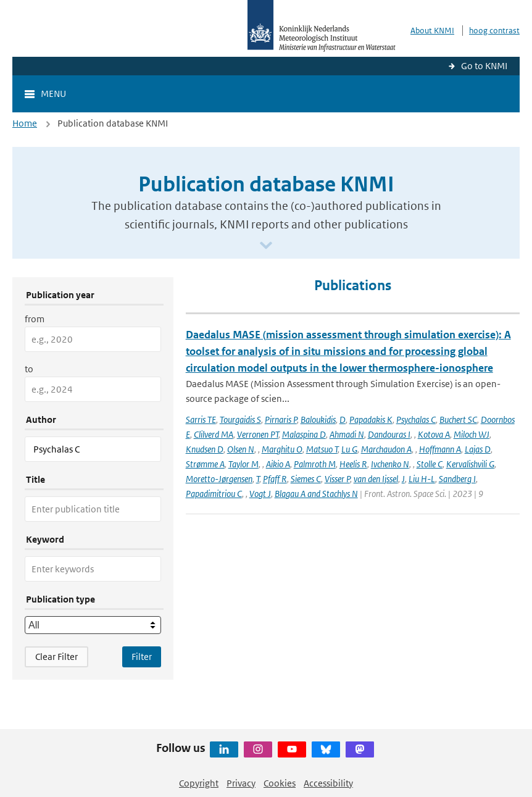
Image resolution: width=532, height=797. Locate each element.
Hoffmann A (440, 449)
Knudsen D (205, 449)
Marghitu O (282, 449)
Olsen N (241, 449)
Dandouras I (389, 434)
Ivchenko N (390, 464)
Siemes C (306, 479)
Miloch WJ (472, 434)
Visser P (337, 479)
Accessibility (328, 783)
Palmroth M (315, 464)
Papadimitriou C (214, 494)
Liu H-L (422, 479)
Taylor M (243, 464)
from (35, 319)
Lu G (349, 449)
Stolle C (430, 464)
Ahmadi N (347, 434)
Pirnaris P (281, 419)
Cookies (280, 783)
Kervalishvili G (470, 464)
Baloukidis (318, 419)
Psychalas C (416, 419)
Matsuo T (322, 449)
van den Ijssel (376, 479)
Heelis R (353, 464)
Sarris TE (201, 419)
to (29, 369)
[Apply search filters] (142, 657)
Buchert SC (458, 419)
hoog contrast (494, 31)
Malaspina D (304, 434)
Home (25, 123)
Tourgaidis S (240, 419)
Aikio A (278, 464)
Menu (53, 94)
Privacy (241, 783)
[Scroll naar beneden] (266, 246)
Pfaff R (275, 479)
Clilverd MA (214, 434)
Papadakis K (371, 419)
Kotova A (434, 434)
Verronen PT (258, 434)
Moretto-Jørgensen (219, 479)
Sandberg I (457, 479)
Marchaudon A (386, 449)
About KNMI (432, 31)
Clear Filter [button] (56, 657)
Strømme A (205, 464)
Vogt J (260, 494)
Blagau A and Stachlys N (316, 494)
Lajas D (478, 449)
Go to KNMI (484, 66)
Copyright (199, 783)
